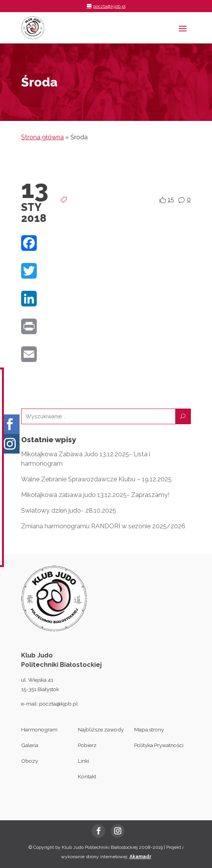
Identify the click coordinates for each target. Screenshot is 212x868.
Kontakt (87, 776)
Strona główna (42, 137)
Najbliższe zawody (101, 729)
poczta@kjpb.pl (58, 704)
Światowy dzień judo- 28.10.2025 (69, 511)
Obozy (30, 761)
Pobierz (87, 745)
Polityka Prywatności (159, 745)
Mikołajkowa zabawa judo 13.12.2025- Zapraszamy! (95, 495)
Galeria (30, 745)
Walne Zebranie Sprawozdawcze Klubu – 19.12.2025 (96, 479)
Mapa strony (149, 729)
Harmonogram (39, 729)
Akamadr (140, 857)
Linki (84, 761)
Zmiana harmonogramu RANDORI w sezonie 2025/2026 (103, 526)
